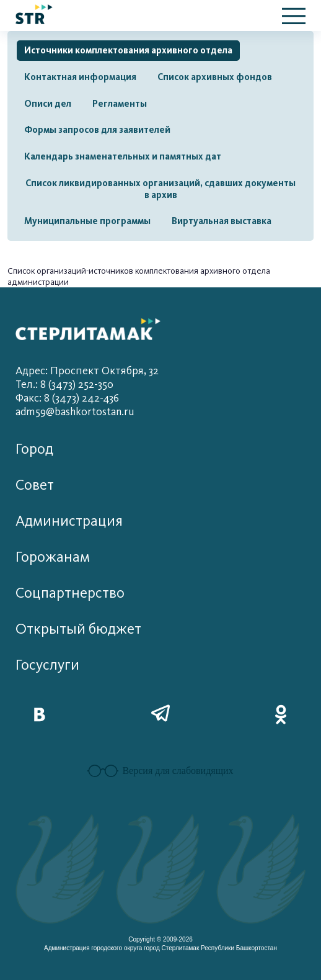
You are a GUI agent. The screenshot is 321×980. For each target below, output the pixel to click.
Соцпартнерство (70, 593)
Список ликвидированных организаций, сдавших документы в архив (160, 189)
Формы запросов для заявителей (97, 130)
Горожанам (53, 557)
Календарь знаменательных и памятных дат (123, 156)
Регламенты (120, 104)
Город (34, 449)
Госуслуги (47, 665)
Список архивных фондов (215, 77)
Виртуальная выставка (222, 221)
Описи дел (48, 104)
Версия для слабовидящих (160, 771)
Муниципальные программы (87, 221)
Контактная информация (80, 77)
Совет (35, 485)
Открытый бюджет (78, 629)
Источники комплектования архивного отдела (128, 50)
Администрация (69, 521)
